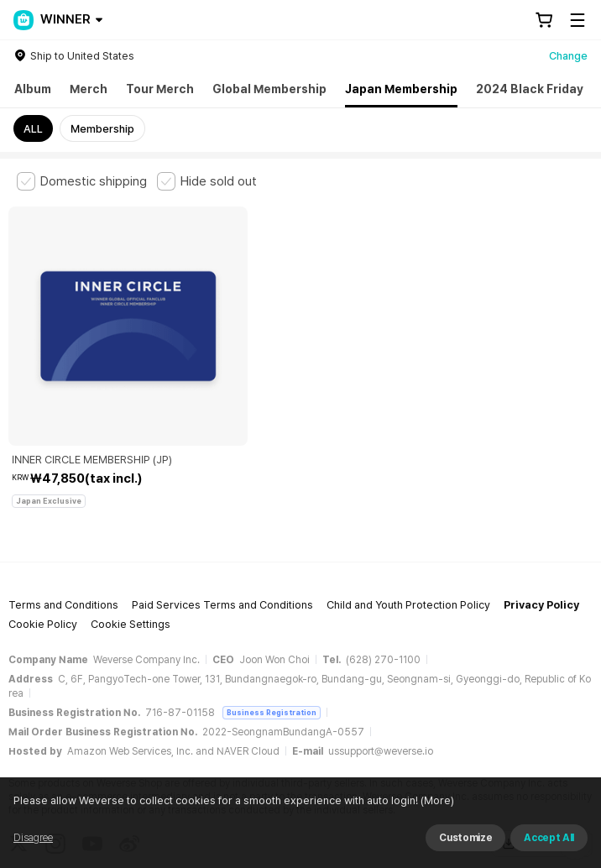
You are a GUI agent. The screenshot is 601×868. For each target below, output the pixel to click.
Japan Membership (401, 89)
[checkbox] (82, 181)
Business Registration (272, 628)
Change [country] (568, 56)
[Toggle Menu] (577, 20)
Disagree (33, 838)
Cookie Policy (43, 540)
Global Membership (269, 89)
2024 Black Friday (530, 89)
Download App (542, 760)
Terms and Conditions (63, 521)
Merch (89, 89)
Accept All (549, 838)
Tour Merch (160, 89)
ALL (33, 129)
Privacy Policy (541, 521)
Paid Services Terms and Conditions (222, 521)
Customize (465, 838)
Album (33, 89)
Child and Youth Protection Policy (408, 521)
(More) (436, 800)
